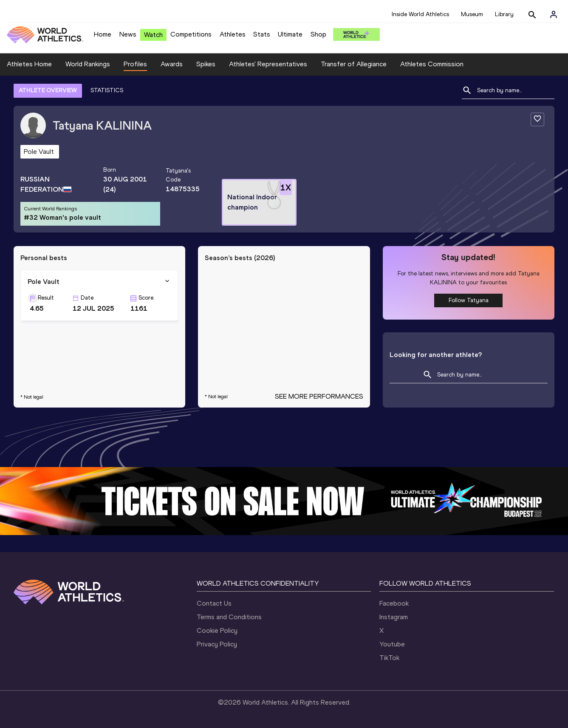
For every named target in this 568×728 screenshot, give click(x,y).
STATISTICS (107, 90)
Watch (153, 35)
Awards (172, 64)
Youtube (392, 644)
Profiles (135, 64)
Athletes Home (29, 64)
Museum (472, 14)
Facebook (394, 603)
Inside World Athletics (420, 14)
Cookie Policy (217, 630)
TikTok (389, 658)
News (128, 34)
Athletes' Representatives (268, 64)
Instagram (394, 617)
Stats (262, 34)
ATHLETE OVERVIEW (48, 90)
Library (504, 14)
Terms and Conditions (229, 617)
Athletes (233, 34)
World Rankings (88, 64)
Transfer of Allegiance (354, 64)
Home (103, 34)
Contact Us (214, 603)
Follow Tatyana (469, 300)
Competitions (191, 34)
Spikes (206, 64)
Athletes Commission (432, 64)
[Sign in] (554, 14)
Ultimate (290, 34)
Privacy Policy (217, 644)
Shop (318, 34)
